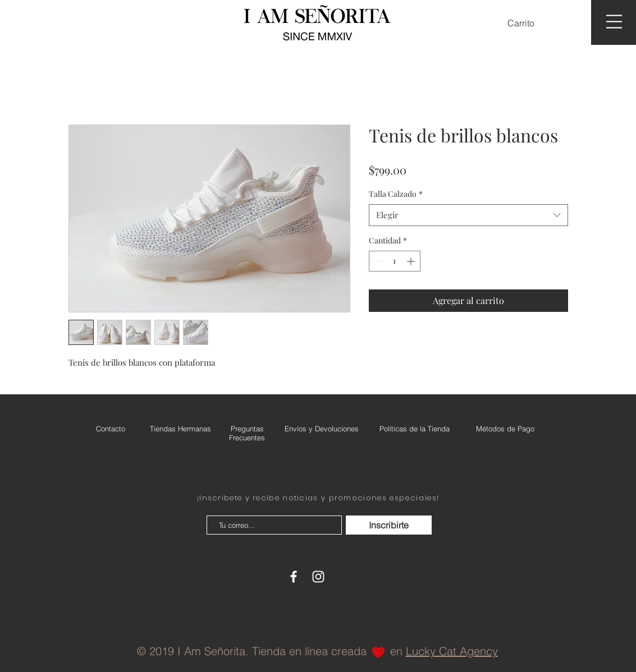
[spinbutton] (395, 261)
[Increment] (412, 261)
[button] (528, 23)
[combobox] (468, 215)
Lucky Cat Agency (452, 651)
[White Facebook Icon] (294, 577)
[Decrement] (378, 261)
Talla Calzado (396, 194)
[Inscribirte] (389, 525)
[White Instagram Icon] (318, 577)
